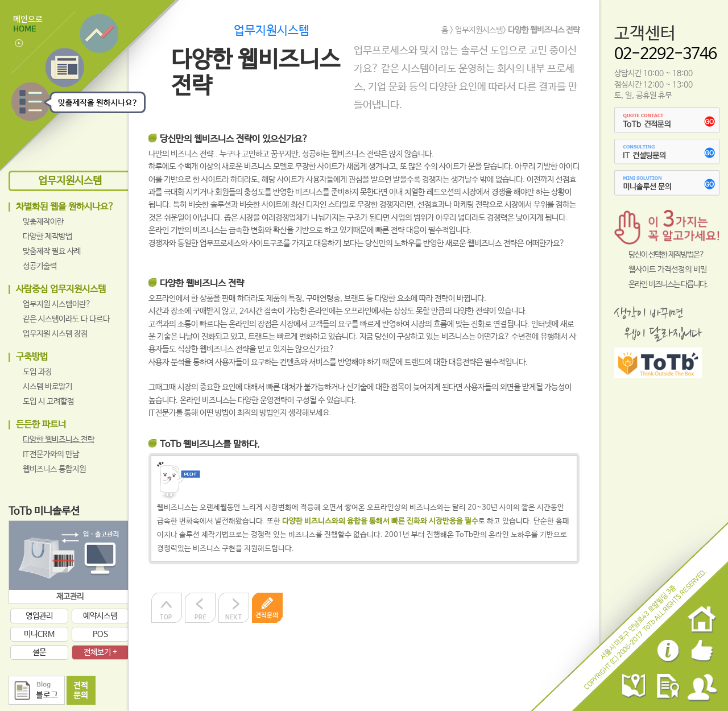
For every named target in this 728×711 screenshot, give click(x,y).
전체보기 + (100, 652)
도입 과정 (37, 372)
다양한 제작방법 (47, 237)
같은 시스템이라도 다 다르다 (66, 319)
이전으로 (200, 608)
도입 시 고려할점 (48, 402)
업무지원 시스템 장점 (55, 334)
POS (100, 634)
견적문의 (267, 608)
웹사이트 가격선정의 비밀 (668, 270)
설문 (39, 652)
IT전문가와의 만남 (51, 454)
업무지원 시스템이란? (57, 304)
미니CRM (39, 634)
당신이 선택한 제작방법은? (666, 255)
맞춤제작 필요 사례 (52, 251)
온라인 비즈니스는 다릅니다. (668, 284)
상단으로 (167, 608)
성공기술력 (40, 266)
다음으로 (234, 608)
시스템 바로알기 (47, 387)
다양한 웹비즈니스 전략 (59, 440)
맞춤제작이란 (43, 222)
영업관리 (39, 616)
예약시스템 (100, 616)
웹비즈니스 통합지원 (54, 469)
